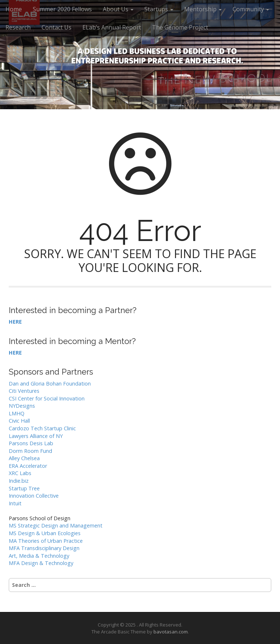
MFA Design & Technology (41, 563)
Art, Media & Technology (39, 556)
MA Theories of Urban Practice (46, 541)
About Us (118, 9)
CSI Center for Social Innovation (47, 398)
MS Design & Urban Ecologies (45, 533)
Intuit (15, 503)
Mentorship (203, 9)
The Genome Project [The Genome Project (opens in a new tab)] (180, 27)
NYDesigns (22, 406)
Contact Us (57, 27)
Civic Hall (19, 421)
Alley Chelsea (24, 458)
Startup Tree (24, 488)
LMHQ (17, 413)
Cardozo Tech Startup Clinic (42, 428)
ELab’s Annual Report (112, 27)
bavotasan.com (171, 632)
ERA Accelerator (28, 466)
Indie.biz (19, 481)
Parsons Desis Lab (31, 443)
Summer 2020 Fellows (62, 9)
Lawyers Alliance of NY (36, 436)
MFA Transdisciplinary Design (44, 548)
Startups (159, 9)
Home (14, 9)
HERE (15, 322)
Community (251, 9)
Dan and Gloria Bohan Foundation (50, 384)
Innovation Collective (34, 496)
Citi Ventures (24, 391)
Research (18, 27)
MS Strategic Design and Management (56, 526)
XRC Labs (20, 473)
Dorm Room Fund (30, 451)
